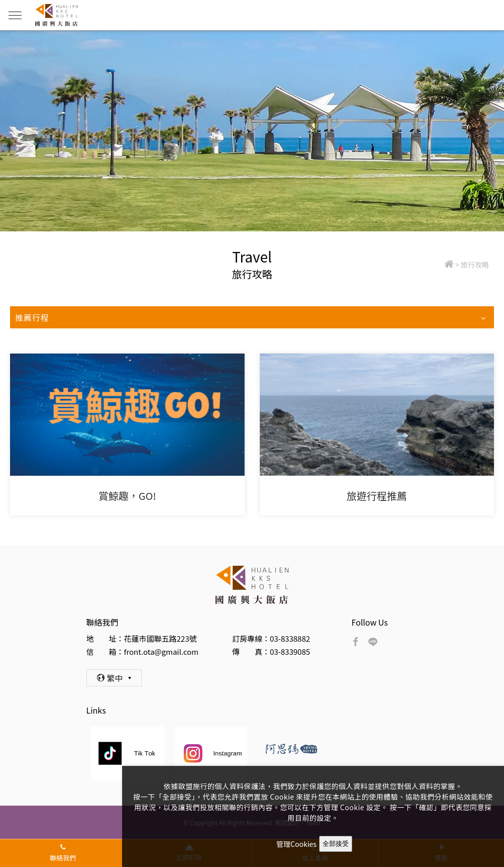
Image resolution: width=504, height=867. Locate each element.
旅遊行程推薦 (377, 496)
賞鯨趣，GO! (127, 496)
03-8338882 (290, 638)
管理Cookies (296, 844)
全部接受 (336, 844)
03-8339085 (290, 652)
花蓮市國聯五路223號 (161, 638)
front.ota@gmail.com (161, 652)
